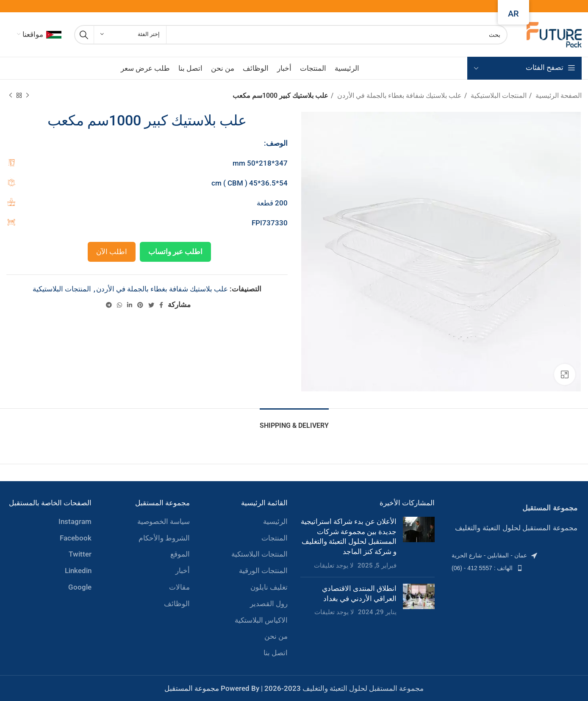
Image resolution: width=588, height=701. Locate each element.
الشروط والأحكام (164, 538)
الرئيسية (275, 521)
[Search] (291, 35)
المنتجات (275, 538)
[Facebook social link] (161, 305)
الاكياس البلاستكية (261, 620)
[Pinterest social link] (140, 305)
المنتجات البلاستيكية (498, 96)
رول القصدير (269, 604)
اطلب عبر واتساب (175, 252)
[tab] (294, 421)
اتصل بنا (276, 653)
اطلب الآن (112, 252)
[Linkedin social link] (130, 305)
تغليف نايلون (269, 587)
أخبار (183, 571)
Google (80, 587)
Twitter (80, 554)
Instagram (75, 521)
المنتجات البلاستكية (259, 554)
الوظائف (177, 604)
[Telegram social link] (109, 305)
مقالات (179, 587)
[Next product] (11, 96)
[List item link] (514, 555)
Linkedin (78, 571)
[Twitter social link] (151, 305)
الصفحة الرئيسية (558, 96)
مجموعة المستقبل (192, 688)
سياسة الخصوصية (164, 521)
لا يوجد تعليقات (334, 565)
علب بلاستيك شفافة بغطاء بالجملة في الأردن (399, 96)
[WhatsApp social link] (119, 305)
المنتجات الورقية (263, 571)
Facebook (76, 538)
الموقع (180, 554)
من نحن (276, 636)
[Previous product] (28, 96)
